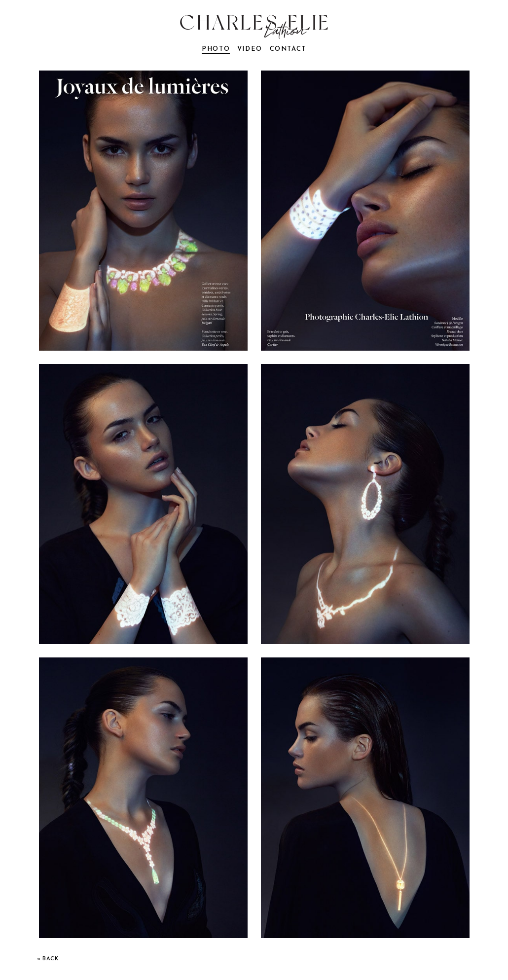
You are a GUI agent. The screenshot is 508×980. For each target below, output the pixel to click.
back (50, 959)
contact (288, 49)
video (250, 49)
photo (216, 49)
